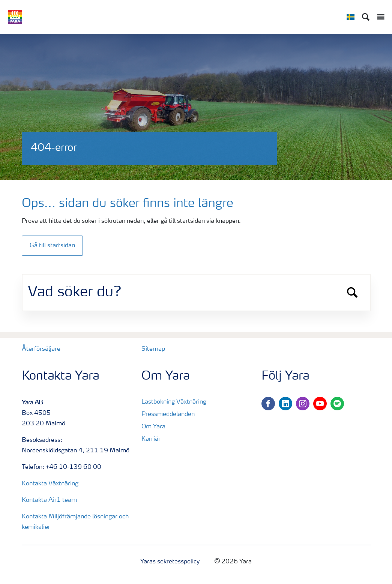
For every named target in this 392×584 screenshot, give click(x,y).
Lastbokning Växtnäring (174, 402)
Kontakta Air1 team (49, 500)
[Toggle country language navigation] (351, 17)
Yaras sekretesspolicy (170, 562)
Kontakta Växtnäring (50, 484)
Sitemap (153, 349)
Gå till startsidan (52, 246)
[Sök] (366, 17)
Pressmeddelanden (168, 414)
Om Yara (153, 427)
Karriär (151, 439)
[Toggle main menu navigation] (379, 17)
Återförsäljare (41, 349)
